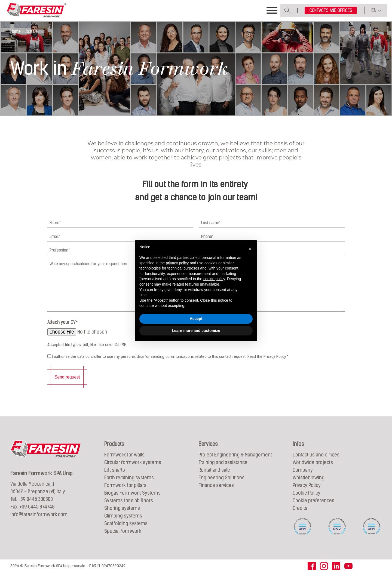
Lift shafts (115, 477)
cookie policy (214, 279)
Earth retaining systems (129, 484)
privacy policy (177, 263)
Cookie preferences (313, 507)
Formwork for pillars (125, 492)
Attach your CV (62, 331)
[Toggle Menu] (272, 14)
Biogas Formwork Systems (132, 500)
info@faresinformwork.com (39, 521)
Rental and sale (214, 477)
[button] (250, 249)
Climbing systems (123, 523)
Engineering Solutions (221, 484)
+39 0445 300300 (35, 506)
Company (303, 477)
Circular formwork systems (133, 469)
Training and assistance (223, 469)
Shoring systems (122, 515)
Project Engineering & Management (235, 462)
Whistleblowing (309, 484)
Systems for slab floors (129, 507)
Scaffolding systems (126, 530)
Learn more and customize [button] (196, 331)
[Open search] (287, 14)
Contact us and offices (316, 462)
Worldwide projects (313, 469)
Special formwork (123, 538)
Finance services (216, 492)
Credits (300, 515)
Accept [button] (196, 319)
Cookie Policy (307, 500)
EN (374, 14)
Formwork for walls (124, 462)
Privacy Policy (275, 364)
